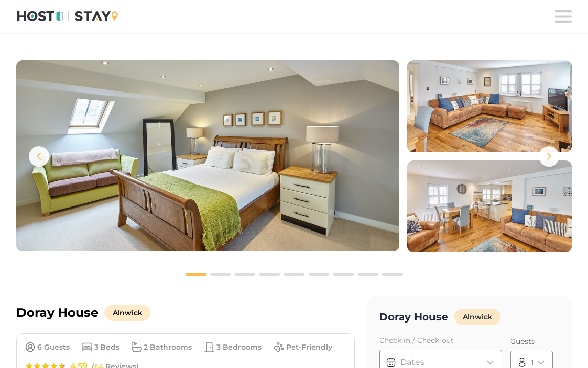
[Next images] (549, 156)
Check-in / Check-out (417, 340)
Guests (522, 341)
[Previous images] (39, 156)
